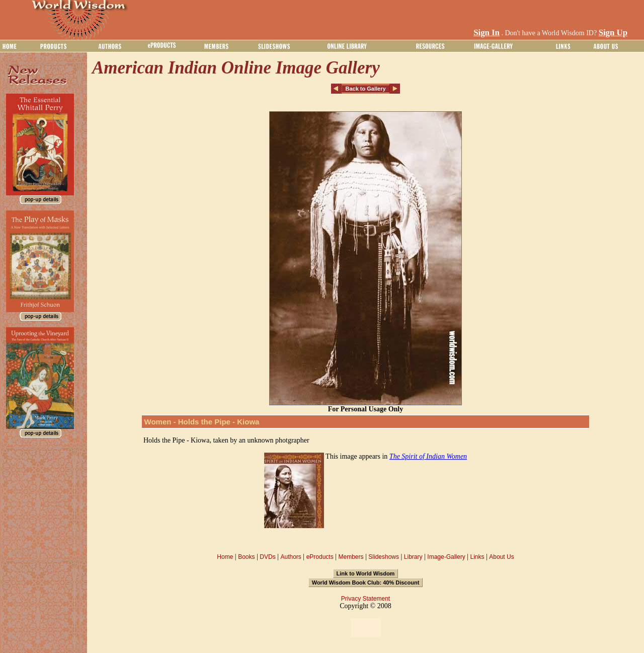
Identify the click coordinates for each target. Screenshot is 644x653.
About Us (501, 557)
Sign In (487, 32)
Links (477, 557)
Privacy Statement (366, 599)
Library (413, 557)
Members (351, 557)
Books (246, 557)
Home (225, 557)
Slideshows (384, 557)
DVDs (267, 557)
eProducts (320, 557)
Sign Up (613, 32)
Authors (291, 557)
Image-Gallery (446, 557)
